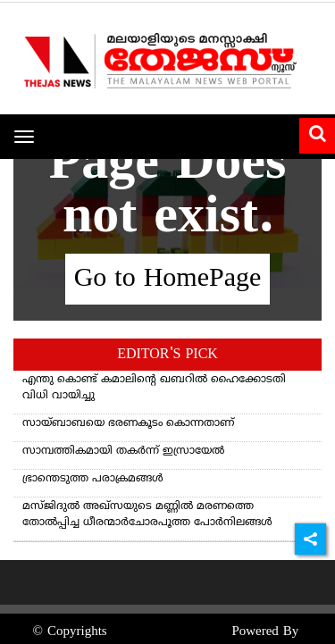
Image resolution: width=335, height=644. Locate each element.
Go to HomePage (168, 279)
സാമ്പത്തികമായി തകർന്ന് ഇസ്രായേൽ (123, 452)
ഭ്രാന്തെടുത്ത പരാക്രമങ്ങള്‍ (93, 479)
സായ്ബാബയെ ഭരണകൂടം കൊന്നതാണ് (128, 424)
